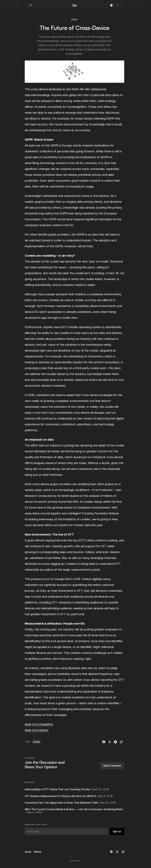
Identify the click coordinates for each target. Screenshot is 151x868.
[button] (31, 7)
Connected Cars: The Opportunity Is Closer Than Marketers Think (72, 805)
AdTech (74, 21)
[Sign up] (117, 834)
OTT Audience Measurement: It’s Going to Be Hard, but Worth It (71, 798)
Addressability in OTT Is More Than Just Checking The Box (69, 791)
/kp (74, 7)
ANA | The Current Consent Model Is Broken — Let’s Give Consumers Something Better (73, 813)
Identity (37, 744)
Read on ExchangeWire (40, 726)
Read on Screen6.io (38, 732)
